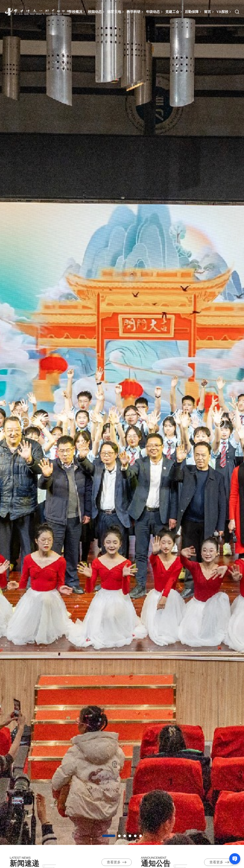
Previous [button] (20, 423)
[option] (122, 422)
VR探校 (224, 12)
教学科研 (135, 12)
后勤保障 (193, 12)
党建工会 (174, 12)
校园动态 (96, 12)
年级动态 (155, 12)
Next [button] (224, 423)
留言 (209, 12)
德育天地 (116, 12)
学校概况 (77, 12)
